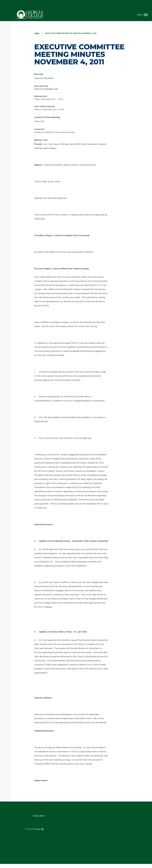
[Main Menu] (142, 15)
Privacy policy (39, 815)
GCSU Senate (29, 15)
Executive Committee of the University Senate (54, 132)
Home (37, 33)
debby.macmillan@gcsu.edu (46, 89)
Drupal (38, 829)
